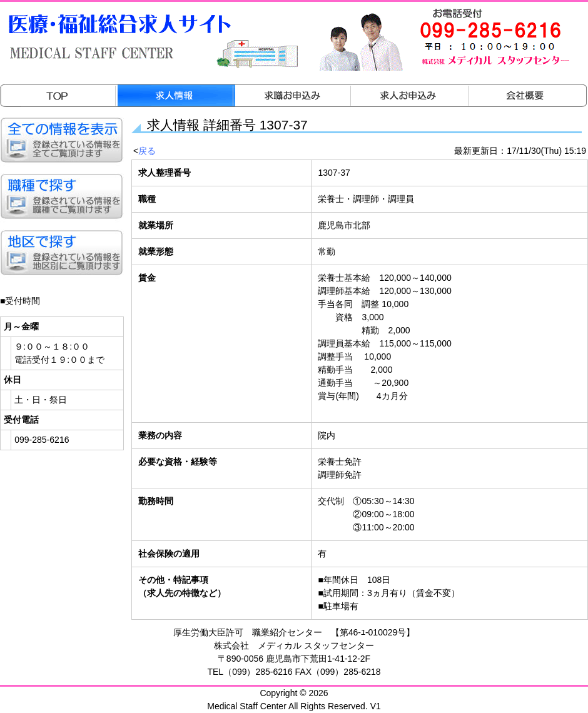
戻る (147, 151)
